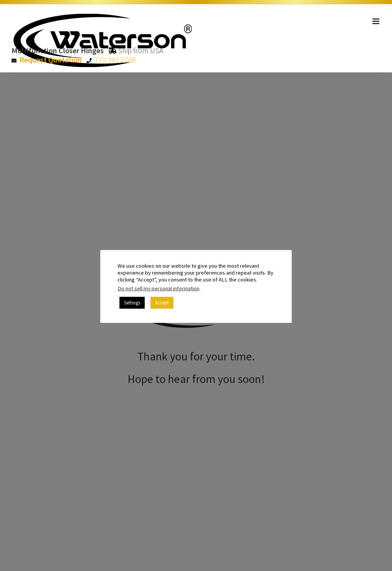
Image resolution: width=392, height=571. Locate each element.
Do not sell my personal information (158, 288)
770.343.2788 (115, 60)
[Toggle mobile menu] (376, 21)
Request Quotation (51, 60)
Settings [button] (132, 303)
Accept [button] (162, 303)
